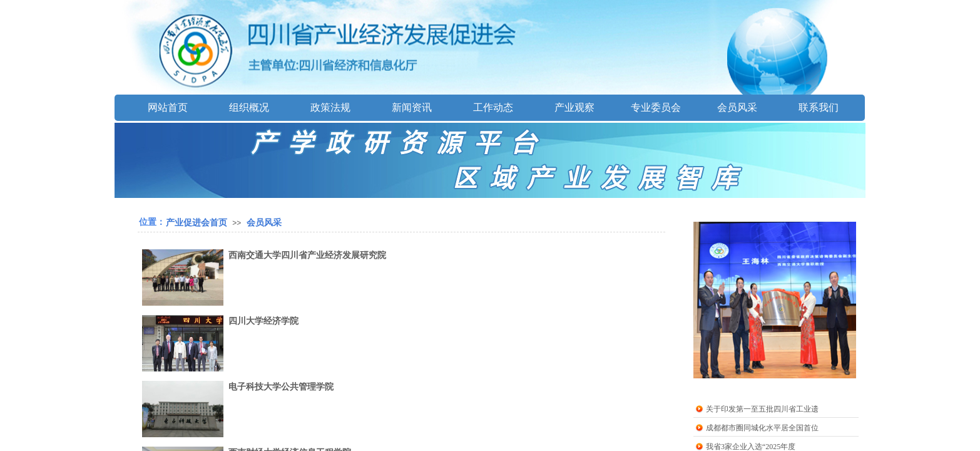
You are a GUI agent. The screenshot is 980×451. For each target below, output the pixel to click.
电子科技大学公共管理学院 (281, 387)
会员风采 (737, 107)
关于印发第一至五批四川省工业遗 (762, 409)
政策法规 (330, 107)
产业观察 (574, 107)
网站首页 (168, 107)
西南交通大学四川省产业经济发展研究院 (307, 255)
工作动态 (493, 107)
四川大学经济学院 (263, 321)
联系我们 (819, 107)
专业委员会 (656, 107)
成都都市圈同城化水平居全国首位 (762, 428)
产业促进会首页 (197, 222)
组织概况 (249, 107)
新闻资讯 (412, 107)
